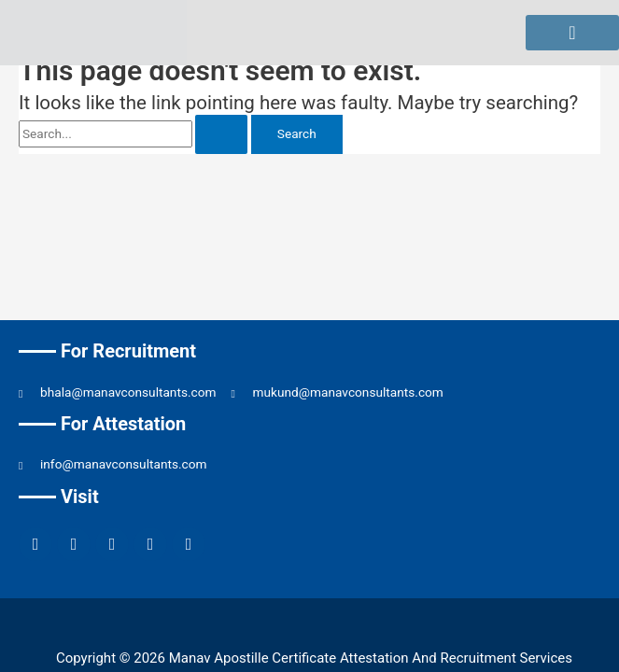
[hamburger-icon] (572, 33)
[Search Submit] (221, 134)
